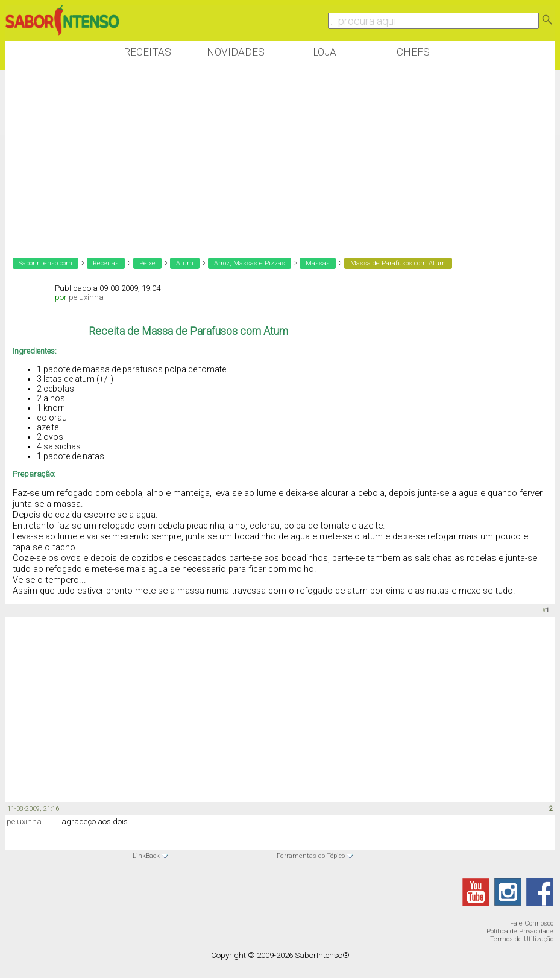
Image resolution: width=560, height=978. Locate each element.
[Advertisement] (224, 156)
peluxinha (86, 297)
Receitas (147, 52)
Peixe (147, 263)
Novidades (236, 52)
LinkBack (146, 856)
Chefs (413, 52)
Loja (325, 52)
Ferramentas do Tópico (311, 856)
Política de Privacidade (520, 931)
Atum (185, 263)
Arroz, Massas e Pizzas (250, 263)
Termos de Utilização (522, 939)
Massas (318, 263)
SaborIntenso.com (46, 263)
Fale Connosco (532, 923)
